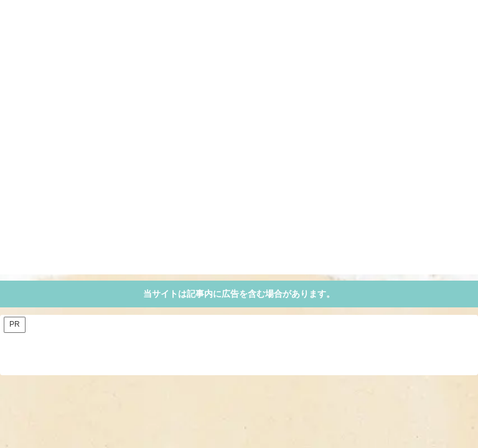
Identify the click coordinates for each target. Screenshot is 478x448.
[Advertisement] (239, 187)
